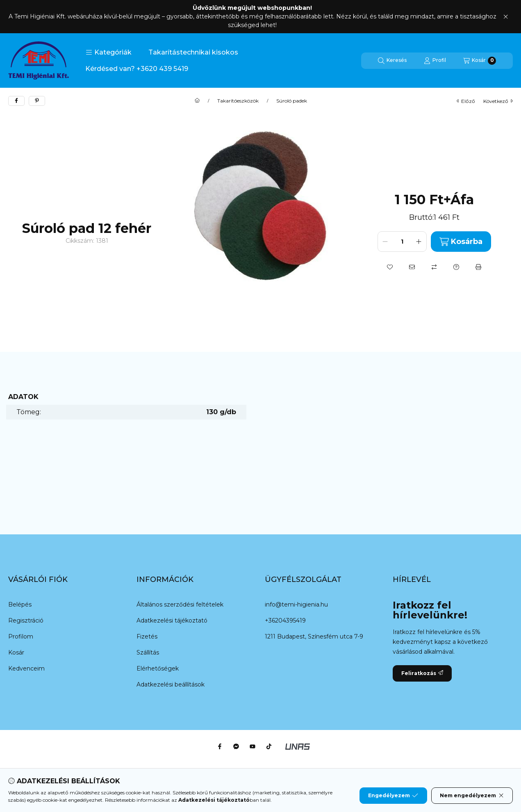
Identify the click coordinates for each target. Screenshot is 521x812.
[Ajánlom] (412, 267)
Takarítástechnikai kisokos (193, 52)
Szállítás (148, 652)
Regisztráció (26, 620)
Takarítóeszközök (238, 101)
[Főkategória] (197, 101)
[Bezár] (506, 17)
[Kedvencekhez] (390, 267)
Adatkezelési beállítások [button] (171, 684)
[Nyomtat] (478, 267)
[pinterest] (37, 101)
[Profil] (435, 61)
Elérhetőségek (158, 668)
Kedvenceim (26, 668)
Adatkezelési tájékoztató (172, 620)
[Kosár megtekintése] (480, 61)
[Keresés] (392, 61)
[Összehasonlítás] (434, 267)
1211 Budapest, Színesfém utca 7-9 (314, 636)
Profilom (21, 636)
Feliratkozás (422, 673)
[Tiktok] (269, 746)
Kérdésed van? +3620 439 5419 (137, 69)
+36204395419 (285, 620)
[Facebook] (220, 746)
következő (498, 101)
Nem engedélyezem (472, 796)
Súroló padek (292, 101)
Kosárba (461, 242)
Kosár (16, 652)
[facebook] (16, 101)
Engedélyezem (393, 796)
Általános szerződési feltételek (180, 604)
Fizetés (147, 636)
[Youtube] (253, 746)
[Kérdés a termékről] (456, 267)
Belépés (20, 604)
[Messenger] (236, 746)
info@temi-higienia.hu (296, 604)
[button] (109, 52)
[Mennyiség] (402, 242)
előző (466, 101)
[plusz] (419, 242)
